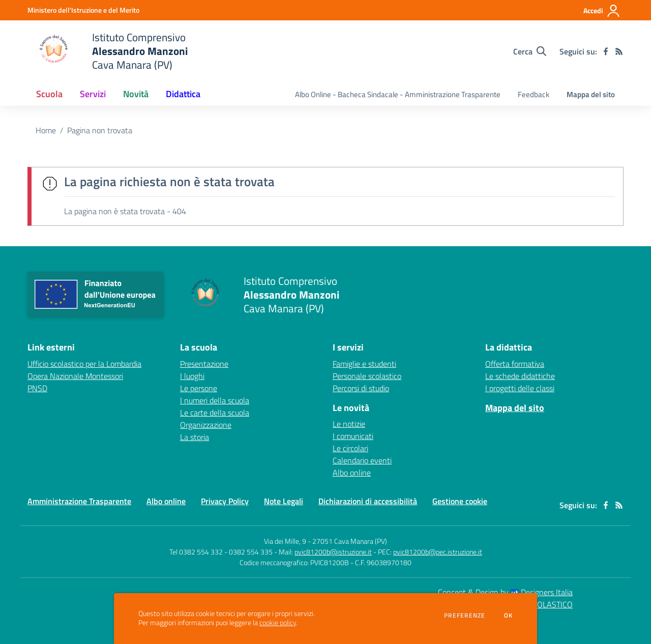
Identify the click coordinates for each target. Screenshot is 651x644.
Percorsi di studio (361, 388)
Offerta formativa (515, 364)
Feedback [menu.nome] (534, 94)
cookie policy (278, 623)
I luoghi (192, 376)
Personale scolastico (367, 376)
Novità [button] (136, 94)
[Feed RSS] (619, 51)
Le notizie (349, 424)
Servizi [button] (93, 94)
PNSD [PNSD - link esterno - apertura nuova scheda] (37, 388)
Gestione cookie (460, 501)
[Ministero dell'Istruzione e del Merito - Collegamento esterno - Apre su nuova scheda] (83, 10)
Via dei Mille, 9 (285, 541)
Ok (509, 616)
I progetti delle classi (520, 388)
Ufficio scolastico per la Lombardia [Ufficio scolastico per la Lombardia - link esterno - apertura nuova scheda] (84, 364)
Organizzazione (206, 425)
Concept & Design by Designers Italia (505, 592)
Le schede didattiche (520, 376)
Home (46, 130)
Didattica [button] (183, 94)
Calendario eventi (362, 460)
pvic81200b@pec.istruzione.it (438, 552)
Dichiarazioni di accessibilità (368, 501)
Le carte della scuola (215, 413)
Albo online (352, 473)
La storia (195, 437)
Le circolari (350, 448)
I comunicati (353, 436)
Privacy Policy (225, 501)
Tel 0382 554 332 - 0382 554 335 (221, 552)
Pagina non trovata (100, 130)
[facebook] (606, 51)
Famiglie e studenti (364, 364)
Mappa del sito (591, 94)
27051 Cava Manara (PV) (350, 541)
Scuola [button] (49, 94)
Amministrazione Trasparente (79, 501)
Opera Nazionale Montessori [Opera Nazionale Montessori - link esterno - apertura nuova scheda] (75, 376)
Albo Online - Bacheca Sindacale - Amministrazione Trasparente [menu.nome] (398, 94)
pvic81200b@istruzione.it (333, 552)
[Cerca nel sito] (530, 51)
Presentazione (204, 364)
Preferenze (465, 616)
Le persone (199, 388)
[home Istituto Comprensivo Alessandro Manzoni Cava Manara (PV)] (108, 51)
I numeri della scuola (215, 400)
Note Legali (284, 501)
